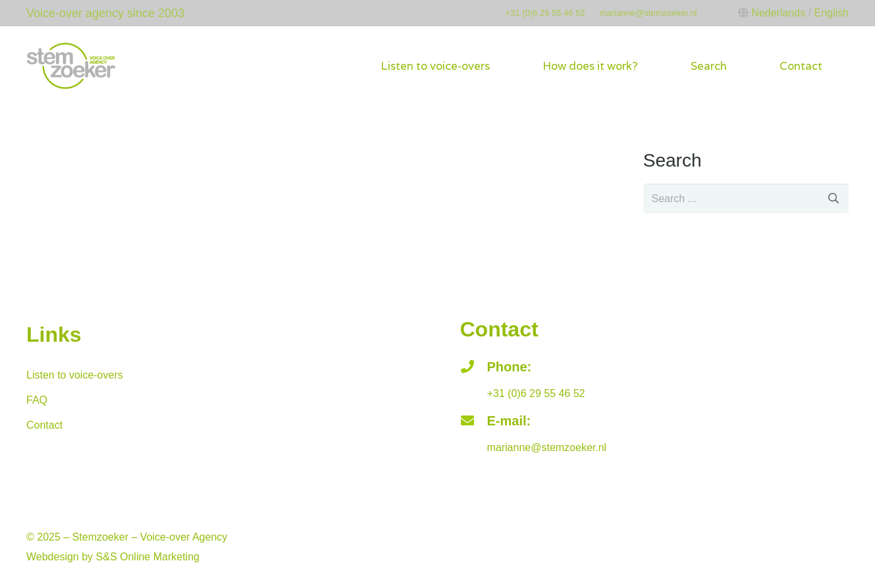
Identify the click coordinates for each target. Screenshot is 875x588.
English (832, 13)
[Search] (834, 199)
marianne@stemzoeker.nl (649, 13)
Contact (44, 425)
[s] (746, 199)
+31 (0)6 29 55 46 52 (545, 13)
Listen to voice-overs (75, 375)
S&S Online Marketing (148, 557)
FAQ (37, 400)
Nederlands (778, 13)
